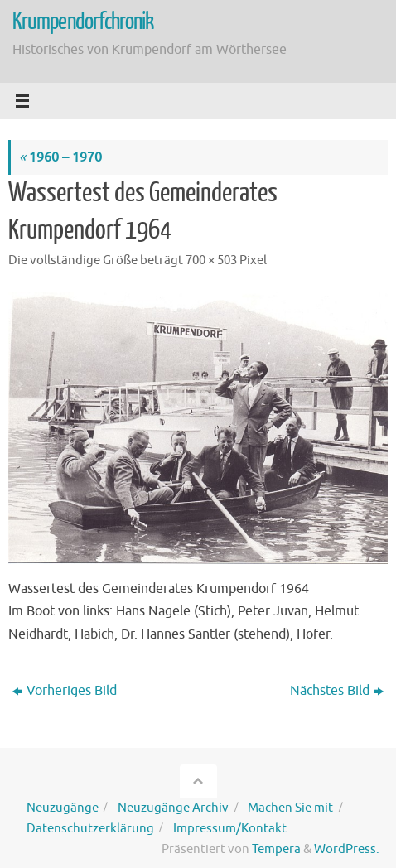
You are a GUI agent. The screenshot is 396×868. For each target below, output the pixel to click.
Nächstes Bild (337, 690)
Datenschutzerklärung (90, 828)
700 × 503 (211, 260)
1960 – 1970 (60, 157)
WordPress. (347, 849)
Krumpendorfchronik (83, 22)
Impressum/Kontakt (230, 828)
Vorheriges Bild (65, 690)
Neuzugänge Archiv (173, 808)
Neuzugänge (63, 808)
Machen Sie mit (290, 808)
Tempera (276, 849)
